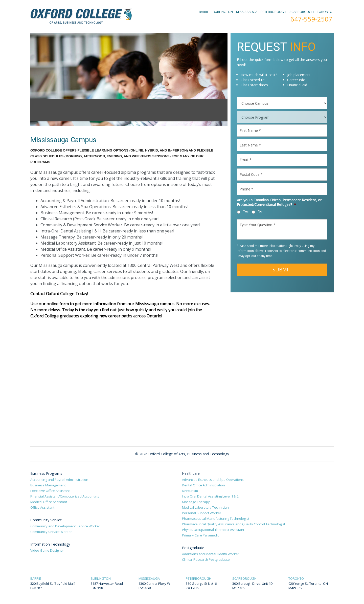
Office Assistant (42, 507)
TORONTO (325, 12)
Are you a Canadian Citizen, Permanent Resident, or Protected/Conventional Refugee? (279, 202)
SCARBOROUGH (302, 12)
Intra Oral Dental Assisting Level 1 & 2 (210, 496)
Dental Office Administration (203, 485)
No (260, 211)
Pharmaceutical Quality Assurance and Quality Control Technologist (234, 524)
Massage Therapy (196, 502)
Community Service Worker (51, 532)
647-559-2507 (311, 19)
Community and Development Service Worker (65, 526)
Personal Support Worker (202, 513)
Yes (246, 211)
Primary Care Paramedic (201, 535)
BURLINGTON (223, 12)
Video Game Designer (47, 550)
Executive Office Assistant (50, 491)
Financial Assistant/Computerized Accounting (65, 496)
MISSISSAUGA (247, 12)
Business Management (48, 485)
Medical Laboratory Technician (205, 507)
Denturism (190, 491)
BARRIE (204, 12)
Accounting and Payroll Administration (59, 480)
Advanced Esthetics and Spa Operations (213, 480)
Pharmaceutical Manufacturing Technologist (216, 519)
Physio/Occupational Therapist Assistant (213, 530)
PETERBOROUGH (273, 12)
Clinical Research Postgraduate (206, 559)
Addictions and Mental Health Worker (211, 554)
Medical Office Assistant (49, 502)
